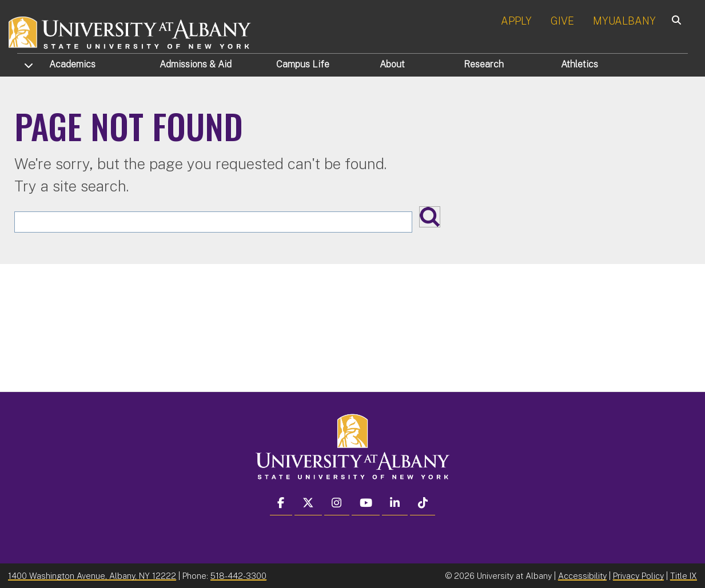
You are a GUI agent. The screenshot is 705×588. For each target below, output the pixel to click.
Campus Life (303, 64)
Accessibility (582, 576)
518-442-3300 (238, 576)
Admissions (196, 64)
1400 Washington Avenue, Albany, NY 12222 (92, 576)
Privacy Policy (638, 576)
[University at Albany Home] (130, 31)
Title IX (684, 576)
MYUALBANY (624, 21)
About (392, 64)
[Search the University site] (213, 222)
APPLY (516, 21)
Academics (72, 64)
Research (484, 64)
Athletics (579, 64)
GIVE (562, 21)
